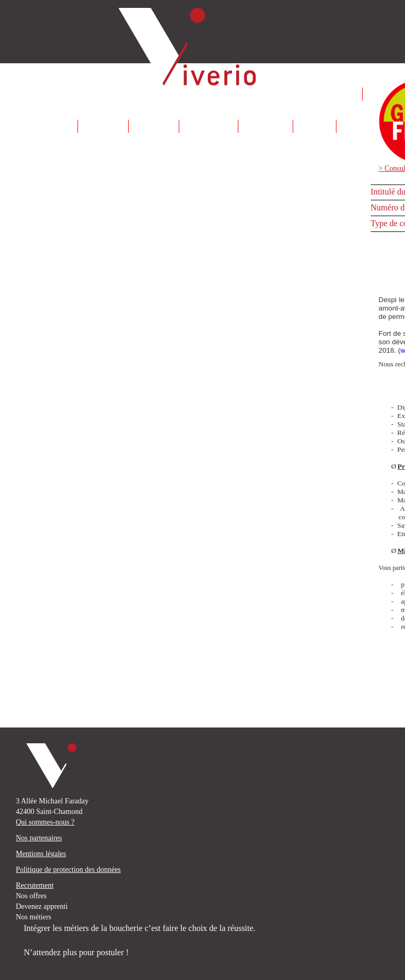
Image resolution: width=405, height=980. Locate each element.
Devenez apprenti (42, 906)
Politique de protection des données (68, 870)
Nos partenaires (39, 838)
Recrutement (35, 885)
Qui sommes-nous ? (45, 822)
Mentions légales (41, 854)
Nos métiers (33, 917)
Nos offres (31, 896)
